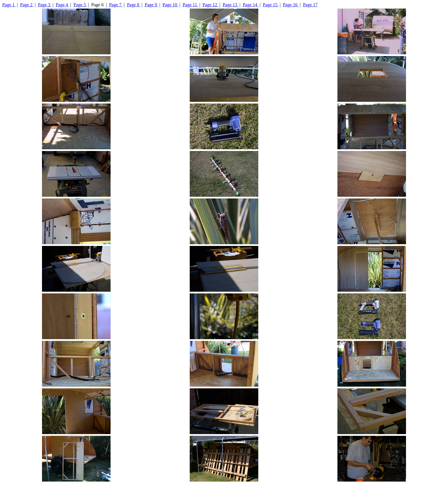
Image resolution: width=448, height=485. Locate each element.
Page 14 (250, 5)
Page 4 (62, 5)
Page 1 (9, 5)
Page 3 (45, 5)
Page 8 (134, 5)
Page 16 (291, 5)
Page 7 (116, 5)
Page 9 (152, 5)
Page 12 (210, 5)
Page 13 (230, 5)
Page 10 (170, 5)
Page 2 (27, 5)
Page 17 (310, 5)
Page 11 (190, 5)
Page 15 (271, 5)
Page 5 (80, 5)
